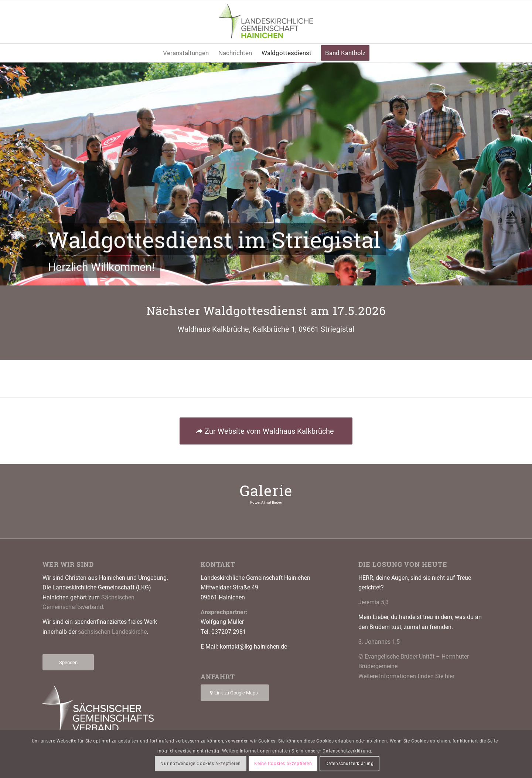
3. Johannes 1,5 (379, 642)
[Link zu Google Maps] (235, 693)
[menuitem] (186, 53)
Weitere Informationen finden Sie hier (406, 676)
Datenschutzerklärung (350, 764)
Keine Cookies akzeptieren (283, 764)
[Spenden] (68, 662)
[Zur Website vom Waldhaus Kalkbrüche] (266, 431)
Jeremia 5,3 (374, 602)
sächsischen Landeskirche (112, 632)
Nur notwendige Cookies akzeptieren (200, 764)
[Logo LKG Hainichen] (266, 22)
